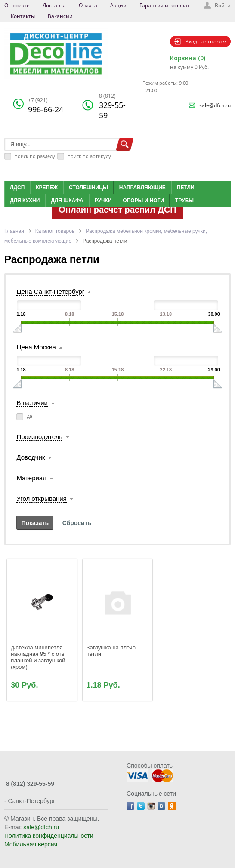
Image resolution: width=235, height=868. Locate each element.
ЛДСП (17, 188)
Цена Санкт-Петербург (50, 292)
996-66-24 (46, 105)
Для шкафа (67, 201)
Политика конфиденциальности (49, 836)
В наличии (32, 403)
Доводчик (31, 457)
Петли (186, 188)
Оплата (88, 5)
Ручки (103, 201)
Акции (118, 5)
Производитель (39, 437)
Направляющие (142, 188)
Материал (31, 478)
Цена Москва (36, 347)
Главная (14, 231)
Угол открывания (41, 499)
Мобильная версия (31, 844)
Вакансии (60, 16)
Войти (223, 5)
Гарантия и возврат (165, 5)
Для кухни (25, 201)
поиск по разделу (35, 156)
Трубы (184, 201)
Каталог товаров (55, 231)
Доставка (54, 5)
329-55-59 (112, 106)
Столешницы (88, 188)
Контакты (23, 16)
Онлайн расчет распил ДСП (117, 210)
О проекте (17, 5)
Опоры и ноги (143, 201)
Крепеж (47, 188)
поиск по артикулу (89, 156)
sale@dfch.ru (215, 105)
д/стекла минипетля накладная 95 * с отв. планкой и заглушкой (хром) (39, 657)
